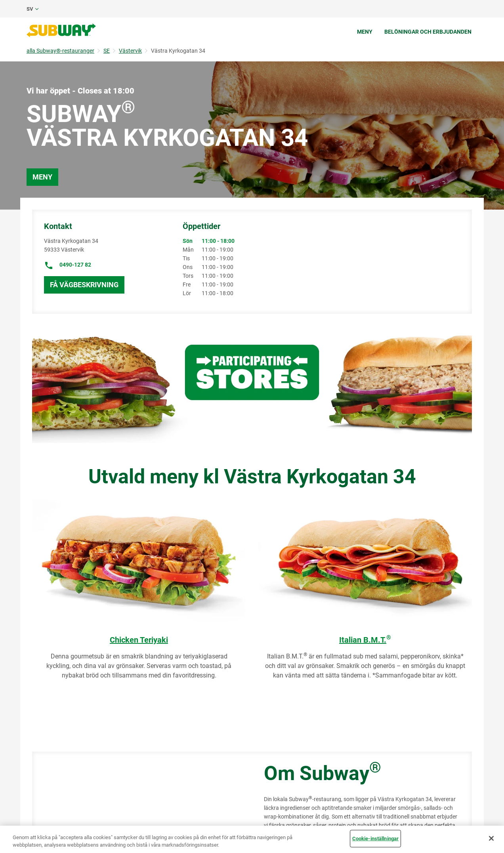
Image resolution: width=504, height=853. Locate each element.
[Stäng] (491, 838)
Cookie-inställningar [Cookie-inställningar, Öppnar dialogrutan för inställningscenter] (376, 839)
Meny (365, 32)
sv (30, 9)
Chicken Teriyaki (139, 640)
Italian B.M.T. (365, 640)
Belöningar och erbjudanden (428, 32)
